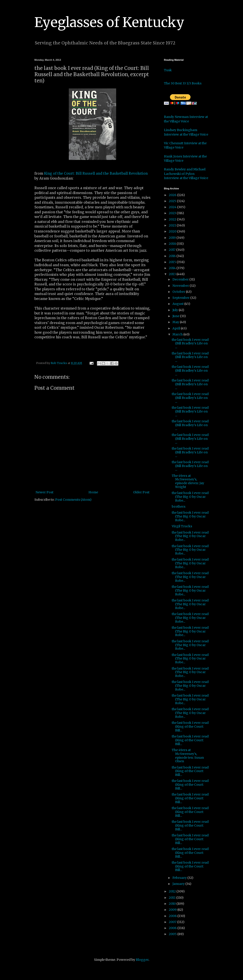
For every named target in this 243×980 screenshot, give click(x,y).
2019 (173, 238)
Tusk (168, 70)
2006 (173, 928)
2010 (173, 904)
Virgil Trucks (182, 526)
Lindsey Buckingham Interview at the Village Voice (186, 132)
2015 (173, 262)
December (181, 279)
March (178, 334)
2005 (173, 934)
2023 (173, 213)
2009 (173, 910)
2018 (173, 244)
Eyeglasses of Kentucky (109, 22)
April (177, 328)
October (179, 292)
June (176, 316)
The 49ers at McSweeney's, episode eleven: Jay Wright (188, 481)
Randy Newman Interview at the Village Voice (186, 119)
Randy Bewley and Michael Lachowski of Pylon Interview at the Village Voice (186, 174)
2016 (173, 256)
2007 (173, 922)
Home (93, 492)
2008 (173, 916)
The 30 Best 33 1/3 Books (183, 83)
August (178, 304)
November (181, 286)
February (180, 878)
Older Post (141, 492)
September (181, 298)
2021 (173, 225)
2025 (173, 201)
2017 (173, 250)
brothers (179, 507)
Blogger (142, 960)
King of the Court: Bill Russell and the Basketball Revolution (96, 173)
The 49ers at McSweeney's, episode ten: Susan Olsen (188, 756)
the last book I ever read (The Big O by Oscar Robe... (190, 497)
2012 (173, 891)
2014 (173, 268)
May (176, 322)
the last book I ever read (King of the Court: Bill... (190, 727)
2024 (173, 207)
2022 (173, 219)
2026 (173, 195)
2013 (173, 274)
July (176, 310)
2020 (173, 231)
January (179, 884)
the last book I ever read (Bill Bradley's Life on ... (190, 343)
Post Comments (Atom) (73, 500)
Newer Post (44, 492)
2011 (173, 898)
